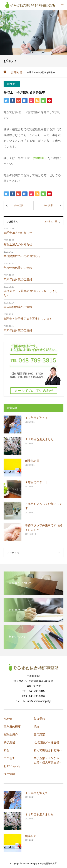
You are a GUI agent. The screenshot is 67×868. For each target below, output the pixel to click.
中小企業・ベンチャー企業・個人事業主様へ (48, 760)
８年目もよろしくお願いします (44, 506)
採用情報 (39, 158)
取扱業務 (9, 742)
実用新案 (39, 735)
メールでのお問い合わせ (34, 391)
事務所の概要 (12, 727)
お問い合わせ (12, 766)
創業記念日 (32, 461)
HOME (8, 719)
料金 (6, 750)
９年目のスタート (36, 482)
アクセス (9, 758)
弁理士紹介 (11, 735)
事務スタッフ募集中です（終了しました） (44, 528)
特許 (36, 727)
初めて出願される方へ (48, 750)
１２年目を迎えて (36, 418)
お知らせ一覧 (51, 221)
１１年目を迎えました (39, 439)
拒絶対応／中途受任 (46, 742)
